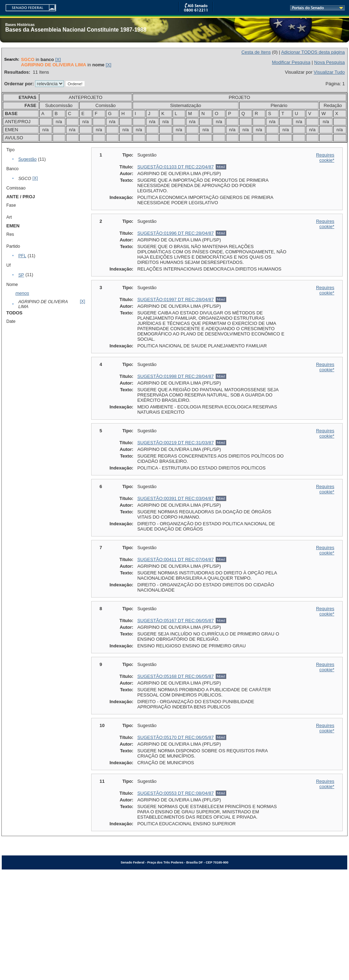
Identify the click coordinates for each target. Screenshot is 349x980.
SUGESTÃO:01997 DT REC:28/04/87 (175, 299)
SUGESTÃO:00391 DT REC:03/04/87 (175, 498)
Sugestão (27, 159)
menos (22, 293)
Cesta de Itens (256, 52)
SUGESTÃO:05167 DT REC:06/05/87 (175, 621)
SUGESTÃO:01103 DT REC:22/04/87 (175, 167)
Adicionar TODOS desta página (313, 52)
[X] (58, 59)
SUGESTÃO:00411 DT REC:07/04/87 (175, 559)
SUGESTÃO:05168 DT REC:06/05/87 (175, 676)
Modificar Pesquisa (291, 62)
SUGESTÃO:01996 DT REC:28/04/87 (175, 233)
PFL (22, 256)
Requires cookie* (325, 158)
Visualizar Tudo (329, 72)
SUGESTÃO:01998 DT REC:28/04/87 (175, 376)
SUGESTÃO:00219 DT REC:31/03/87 (175, 443)
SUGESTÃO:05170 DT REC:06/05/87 (175, 737)
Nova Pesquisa (330, 62)
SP (21, 275)
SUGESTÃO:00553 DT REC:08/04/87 (175, 793)
